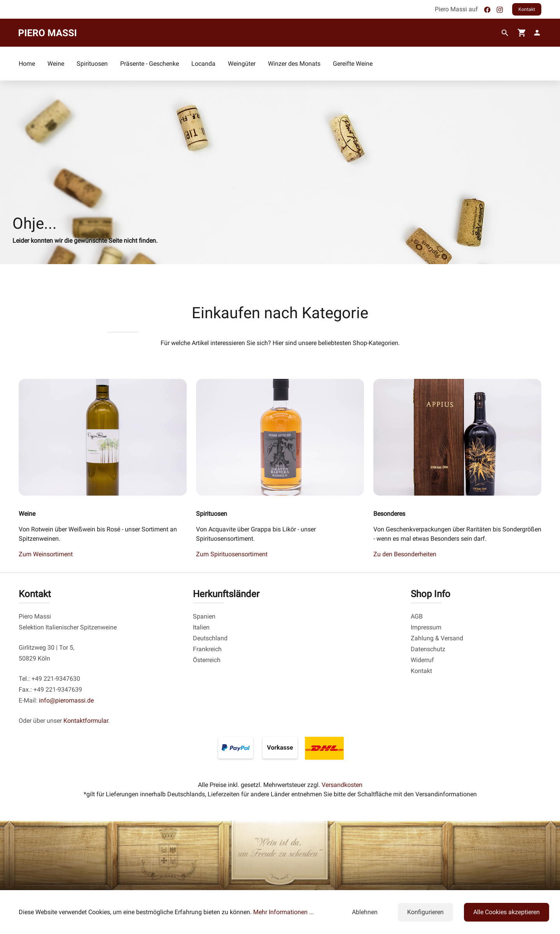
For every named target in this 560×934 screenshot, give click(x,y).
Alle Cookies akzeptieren (507, 912)
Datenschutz (428, 649)
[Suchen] (505, 33)
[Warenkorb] (522, 33)
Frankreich (207, 649)
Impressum (426, 627)
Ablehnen (365, 912)
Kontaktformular (86, 721)
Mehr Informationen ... (283, 912)
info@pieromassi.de (66, 700)
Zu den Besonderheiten (405, 554)
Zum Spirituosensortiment (232, 554)
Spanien (204, 616)
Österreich (207, 660)
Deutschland (210, 638)
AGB (417, 616)
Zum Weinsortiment (46, 554)
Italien (201, 627)
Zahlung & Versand (437, 638)
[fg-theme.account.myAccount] (535, 33)
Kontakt (527, 9)
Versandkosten (342, 785)
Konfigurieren (425, 912)
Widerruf (422, 660)
